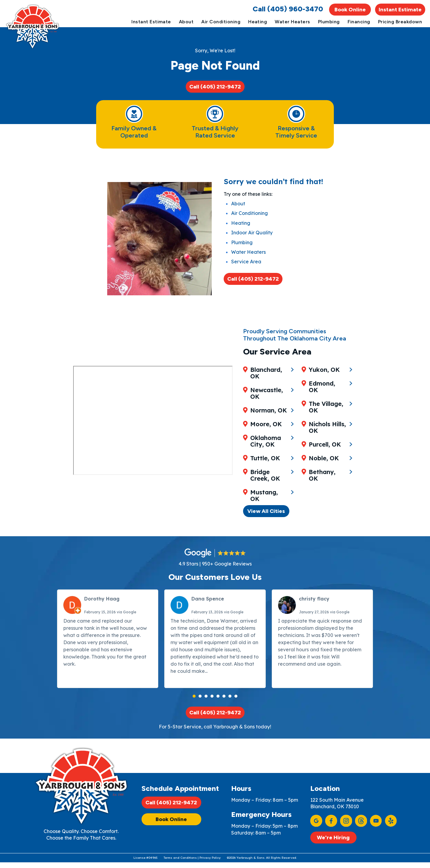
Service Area (246, 272)
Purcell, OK (326, 467)
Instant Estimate (400, 10)
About (186, 22)
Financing (359, 22)
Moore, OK (266, 433)
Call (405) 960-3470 (288, 9)
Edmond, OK (328, 412)
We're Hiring (333, 838)
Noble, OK (325, 480)
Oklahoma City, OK (266, 450)
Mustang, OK (323, 381)
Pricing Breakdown (400, 22)
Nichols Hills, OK (328, 450)
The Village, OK (327, 429)
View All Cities (267, 507)
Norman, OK (269, 419)
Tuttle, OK (265, 467)
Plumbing (329, 22)
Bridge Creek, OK (265, 484)
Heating (258, 22)
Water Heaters (292, 22)
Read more (222, 669)
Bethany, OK (328, 494)
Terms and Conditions (180, 863)
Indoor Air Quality (252, 243)
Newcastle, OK (267, 402)
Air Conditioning (221, 22)
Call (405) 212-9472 (215, 90)
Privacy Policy (210, 863)
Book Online (350, 10)
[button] (194, 694)
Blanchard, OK (266, 381)
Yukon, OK (325, 398)
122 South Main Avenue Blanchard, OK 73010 (337, 803)
